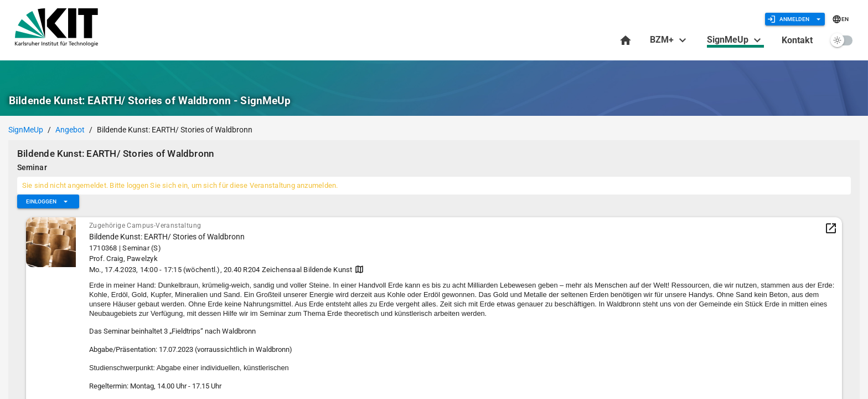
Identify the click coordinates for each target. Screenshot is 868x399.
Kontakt (797, 40)
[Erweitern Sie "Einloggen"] (48, 202)
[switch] (841, 40)
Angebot (70, 130)
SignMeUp (735, 41)
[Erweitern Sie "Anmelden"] (795, 19)
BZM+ (670, 40)
